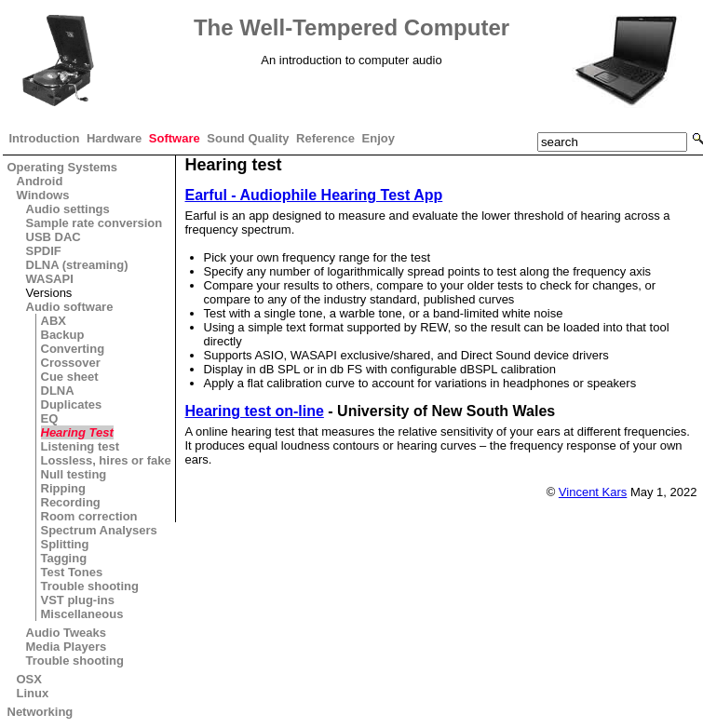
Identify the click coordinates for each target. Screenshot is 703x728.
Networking (41, 712)
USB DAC (54, 237)
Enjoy (379, 138)
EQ (50, 418)
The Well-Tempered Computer (351, 27)
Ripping (63, 488)
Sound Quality (248, 138)
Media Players (67, 647)
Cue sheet (70, 377)
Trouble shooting (90, 586)
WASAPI (50, 279)
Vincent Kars (593, 492)
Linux (33, 693)
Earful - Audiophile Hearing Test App (314, 195)
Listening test (81, 446)
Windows (43, 195)
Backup (63, 335)
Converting (73, 349)
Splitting (65, 544)
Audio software (70, 307)
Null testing (74, 474)
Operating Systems (63, 167)
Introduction (45, 138)
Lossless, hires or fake (106, 460)
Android (40, 181)
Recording (71, 502)
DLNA (58, 391)
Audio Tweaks (66, 633)
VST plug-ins (78, 600)
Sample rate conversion (95, 223)
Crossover (71, 363)
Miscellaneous (82, 614)
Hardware (114, 138)
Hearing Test (77, 432)
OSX (29, 679)
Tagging (64, 558)
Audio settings (68, 209)
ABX (54, 321)
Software (175, 138)
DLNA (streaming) (77, 265)
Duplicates (72, 404)
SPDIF (44, 251)
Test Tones (72, 572)
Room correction (89, 516)
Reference (325, 138)
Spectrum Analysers (99, 530)
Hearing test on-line (255, 411)
